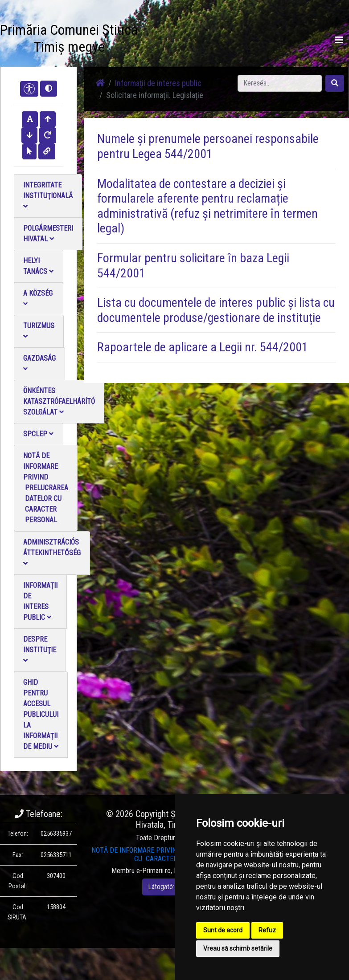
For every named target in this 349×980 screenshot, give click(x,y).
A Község (38, 298)
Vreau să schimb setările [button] (238, 948)
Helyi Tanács (38, 266)
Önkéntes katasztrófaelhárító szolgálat (59, 401)
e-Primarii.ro (154, 871)
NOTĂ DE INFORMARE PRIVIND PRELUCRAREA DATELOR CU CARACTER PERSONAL (46, 488)
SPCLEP (38, 434)
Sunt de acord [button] (223, 930)
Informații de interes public (40, 601)
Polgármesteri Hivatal (48, 234)
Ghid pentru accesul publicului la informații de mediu (41, 714)
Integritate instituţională (48, 195)
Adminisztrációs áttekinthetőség (52, 552)
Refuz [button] (267, 930)
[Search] (280, 83)
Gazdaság (39, 363)
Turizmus (39, 331)
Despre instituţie (40, 649)
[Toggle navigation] (339, 40)
